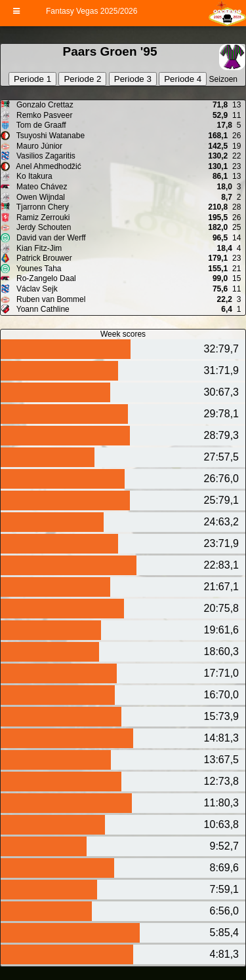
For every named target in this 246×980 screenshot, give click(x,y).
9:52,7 (224, 846)
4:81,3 (224, 954)
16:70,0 (221, 695)
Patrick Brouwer (43, 258)
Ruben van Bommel (50, 299)
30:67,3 (221, 392)
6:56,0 (224, 911)
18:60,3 (221, 651)
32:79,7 (221, 349)
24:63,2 (221, 522)
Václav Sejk (36, 289)
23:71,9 (221, 543)
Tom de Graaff (40, 125)
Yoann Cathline (42, 309)
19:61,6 (221, 630)
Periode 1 (32, 79)
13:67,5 (221, 760)
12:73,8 (221, 781)
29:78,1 (221, 414)
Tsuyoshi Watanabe (50, 136)
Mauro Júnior (38, 146)
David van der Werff (50, 238)
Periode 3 (133, 79)
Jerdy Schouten (43, 227)
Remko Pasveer (44, 115)
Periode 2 (82, 79)
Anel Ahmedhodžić (48, 166)
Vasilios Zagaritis (45, 156)
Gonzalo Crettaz (44, 105)
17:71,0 (221, 673)
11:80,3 (221, 803)
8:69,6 (224, 868)
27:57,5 (221, 457)
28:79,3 (221, 435)
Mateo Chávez (41, 187)
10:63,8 (221, 824)
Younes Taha (38, 269)
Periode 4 (183, 79)
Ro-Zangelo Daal (45, 278)
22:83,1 (221, 565)
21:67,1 (221, 587)
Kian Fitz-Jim (38, 248)
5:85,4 (224, 933)
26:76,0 (221, 479)
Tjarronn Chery (42, 207)
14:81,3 (221, 738)
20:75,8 (221, 608)
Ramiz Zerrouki (42, 217)
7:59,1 (224, 889)
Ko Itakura (33, 176)
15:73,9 (221, 716)
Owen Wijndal (40, 197)
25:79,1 (221, 500)
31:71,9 (221, 370)
